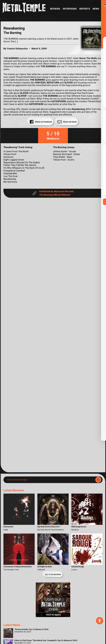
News (96, 9)
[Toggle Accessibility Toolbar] (100, 621)
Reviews (55, 9)
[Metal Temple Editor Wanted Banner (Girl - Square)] (53, 616)
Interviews (70, 9)
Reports (85, 9)
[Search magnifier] (98, 480)
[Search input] (50, 480)
